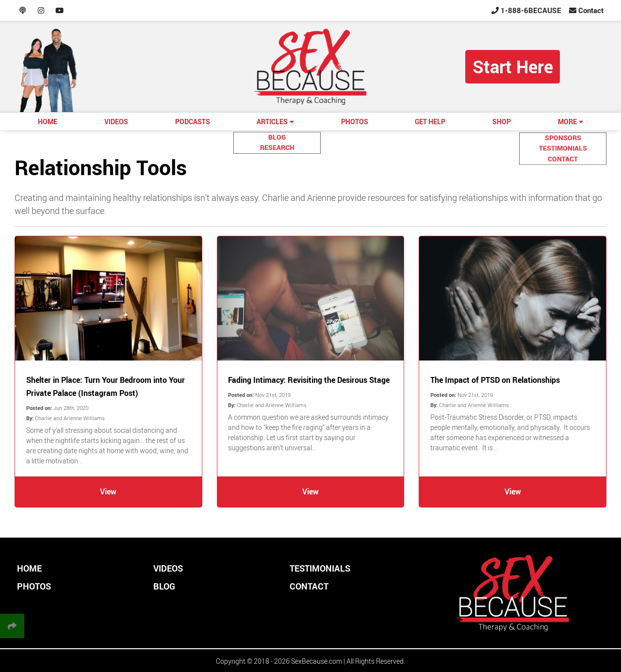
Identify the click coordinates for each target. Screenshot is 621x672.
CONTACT (309, 586)
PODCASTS (193, 122)
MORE (567, 122)
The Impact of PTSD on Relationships (495, 380)
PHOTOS (355, 122)
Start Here (513, 66)
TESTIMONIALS (320, 568)
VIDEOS (116, 122)
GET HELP (430, 122)
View (108, 492)
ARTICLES (272, 122)
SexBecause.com (317, 661)
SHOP (502, 122)
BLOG (164, 586)
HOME (48, 122)
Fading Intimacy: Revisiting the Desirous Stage (309, 380)
